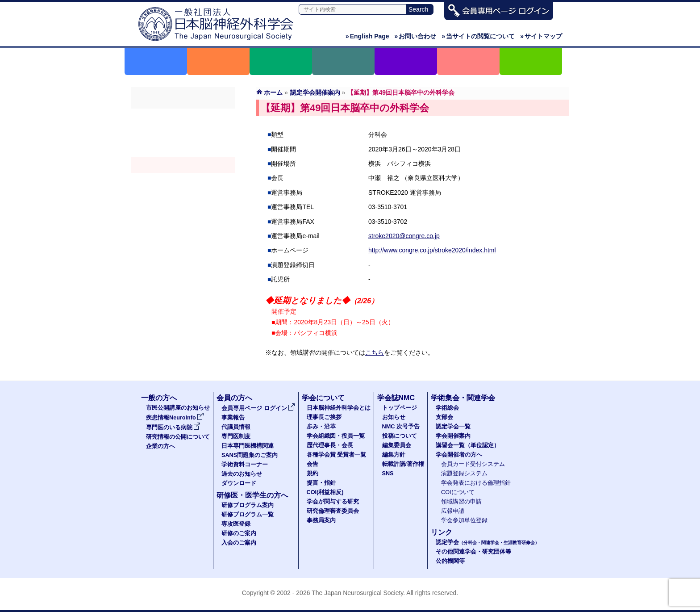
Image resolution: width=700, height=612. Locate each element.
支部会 (183, 133)
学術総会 (183, 117)
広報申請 (453, 511)
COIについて (458, 492)
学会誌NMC (396, 398)
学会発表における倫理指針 (476, 483)
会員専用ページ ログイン (258, 408)
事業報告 (233, 418)
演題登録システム (464, 474)
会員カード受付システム (473, 464)
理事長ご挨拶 (324, 417)
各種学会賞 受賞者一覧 (337, 455)
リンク (442, 532)
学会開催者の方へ (183, 197)
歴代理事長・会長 (330, 445)
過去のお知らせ (242, 474)
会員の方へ (234, 398)
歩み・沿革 (321, 427)
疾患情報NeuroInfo (175, 418)
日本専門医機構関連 (248, 446)
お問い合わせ (416, 36)
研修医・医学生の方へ (252, 495)
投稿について (400, 436)
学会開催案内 (183, 165)
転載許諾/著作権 (403, 464)
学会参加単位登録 (464, 520)
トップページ (400, 408)
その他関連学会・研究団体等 (473, 552)
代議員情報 (236, 427)
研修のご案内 (239, 533)
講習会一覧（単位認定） (468, 445)
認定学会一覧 (453, 427)
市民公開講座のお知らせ (178, 408)
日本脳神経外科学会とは (339, 408)
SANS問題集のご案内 (250, 455)
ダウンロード (239, 483)
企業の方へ (160, 446)
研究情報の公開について (178, 437)
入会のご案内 (239, 543)
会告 (312, 464)
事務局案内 (321, 520)
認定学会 (487, 542)
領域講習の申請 (461, 502)
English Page (367, 36)
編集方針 (394, 455)
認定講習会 (183, 181)
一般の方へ (159, 398)
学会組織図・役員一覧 (336, 436)
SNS (388, 474)
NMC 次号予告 (401, 427)
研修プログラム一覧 (248, 515)
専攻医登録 (236, 524)
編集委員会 (397, 445)
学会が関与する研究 (333, 502)
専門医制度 (236, 436)
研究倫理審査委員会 (333, 511)
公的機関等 (450, 561)
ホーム (273, 92)
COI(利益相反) (325, 492)
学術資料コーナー (245, 465)
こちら (375, 352)
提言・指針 (321, 483)
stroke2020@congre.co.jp (404, 236)
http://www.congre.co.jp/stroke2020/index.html (432, 250)
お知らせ (394, 417)
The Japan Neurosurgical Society (357, 593)
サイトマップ (541, 36)
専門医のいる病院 (173, 428)
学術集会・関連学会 (463, 398)
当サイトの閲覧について (478, 36)
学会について (323, 398)
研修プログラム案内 (248, 505)
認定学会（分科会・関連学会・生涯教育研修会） (183, 149)
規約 (312, 474)
